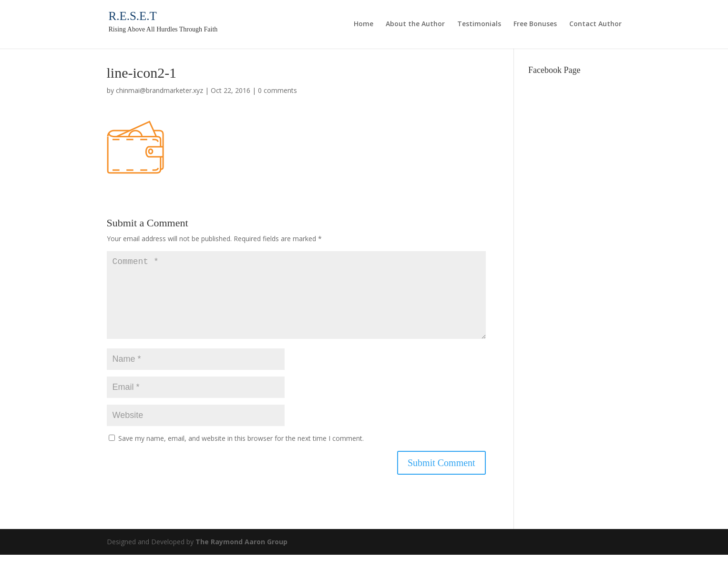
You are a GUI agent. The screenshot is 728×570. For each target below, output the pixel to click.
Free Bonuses (535, 24)
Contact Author (595, 24)
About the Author (415, 24)
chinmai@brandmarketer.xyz (159, 90)
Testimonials (479, 24)
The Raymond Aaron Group (241, 557)
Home (364, 24)
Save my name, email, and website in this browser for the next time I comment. (241, 453)
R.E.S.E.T (133, 16)
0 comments (277, 90)
